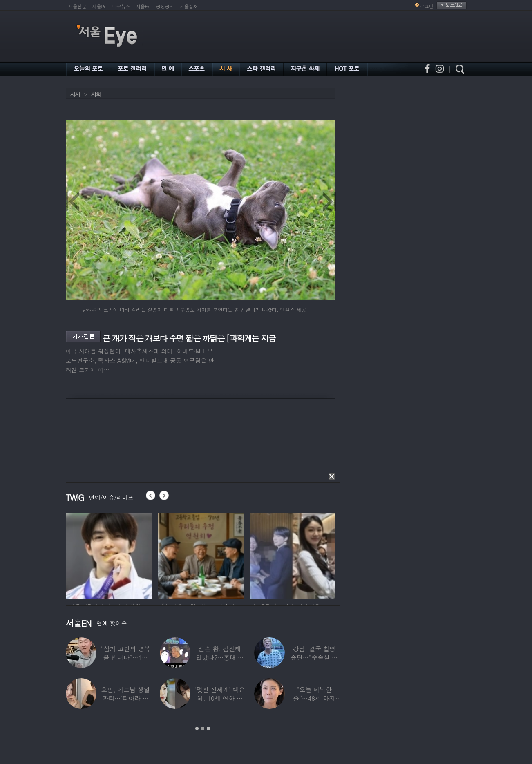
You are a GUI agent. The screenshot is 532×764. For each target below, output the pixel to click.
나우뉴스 (121, 6)
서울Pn (99, 6)
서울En (143, 6)
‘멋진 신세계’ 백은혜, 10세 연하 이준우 (220, 698)
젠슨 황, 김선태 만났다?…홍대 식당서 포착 (220, 657)
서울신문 (78, 6)
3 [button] (208, 728)
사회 (96, 94)
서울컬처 (189, 6)
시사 (75, 94)
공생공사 (165, 6)
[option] (153, 554)
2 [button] (203, 728)
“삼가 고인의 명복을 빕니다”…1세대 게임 (125, 657)
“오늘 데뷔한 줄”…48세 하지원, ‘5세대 (314, 698)
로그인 (427, 6)
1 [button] (197, 728)
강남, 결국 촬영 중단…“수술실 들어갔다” (314, 657)
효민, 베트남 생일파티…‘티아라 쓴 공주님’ (126, 698)
